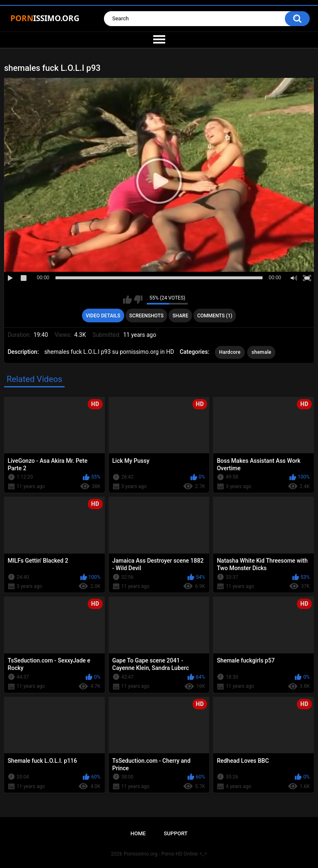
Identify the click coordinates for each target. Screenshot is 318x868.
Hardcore (230, 352)
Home (138, 833)
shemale (261, 352)
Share (181, 316)
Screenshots (146, 316)
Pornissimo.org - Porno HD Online (161, 854)
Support (176, 833)
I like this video (127, 300)
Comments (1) (215, 316)
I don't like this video (138, 300)
